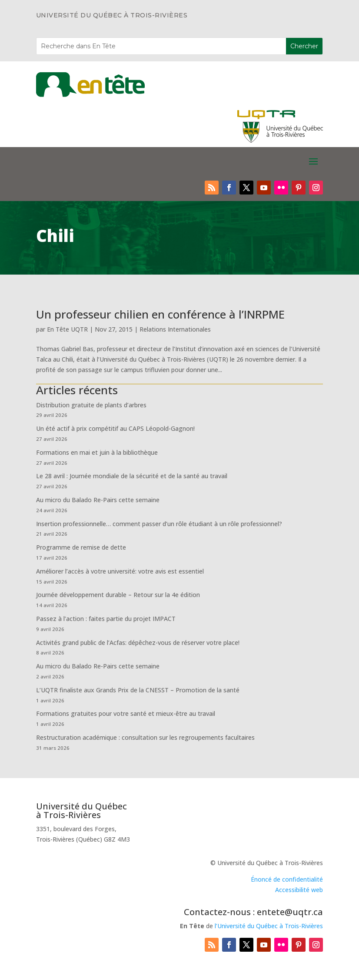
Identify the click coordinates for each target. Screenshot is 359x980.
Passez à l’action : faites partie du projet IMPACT (106, 619)
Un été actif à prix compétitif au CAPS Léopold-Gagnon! (115, 428)
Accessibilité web (299, 890)
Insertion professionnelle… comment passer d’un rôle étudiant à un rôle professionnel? (159, 524)
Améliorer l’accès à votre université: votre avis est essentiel (120, 571)
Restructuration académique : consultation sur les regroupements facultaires (145, 737)
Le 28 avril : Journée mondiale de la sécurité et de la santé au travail (132, 476)
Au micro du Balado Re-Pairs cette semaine (98, 500)
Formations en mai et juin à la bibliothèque (97, 452)
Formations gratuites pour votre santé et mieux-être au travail (126, 713)
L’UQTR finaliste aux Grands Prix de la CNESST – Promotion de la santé (138, 690)
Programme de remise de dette (81, 547)
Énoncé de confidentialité (287, 879)
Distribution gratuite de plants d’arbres (91, 405)
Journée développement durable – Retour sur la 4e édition (118, 595)
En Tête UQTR (67, 329)
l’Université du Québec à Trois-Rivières (269, 926)
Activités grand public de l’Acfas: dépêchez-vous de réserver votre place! (138, 643)
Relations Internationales (175, 329)
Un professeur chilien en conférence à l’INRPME (160, 314)
